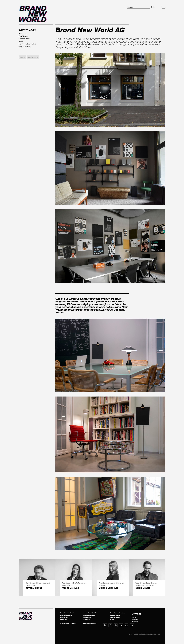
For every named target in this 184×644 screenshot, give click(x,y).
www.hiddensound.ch (89, 623)
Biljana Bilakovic (109, 588)
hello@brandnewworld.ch (68, 623)
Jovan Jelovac (34, 588)
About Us (22, 57)
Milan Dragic (143, 588)
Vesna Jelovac (71, 588)
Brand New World (33, 57)
